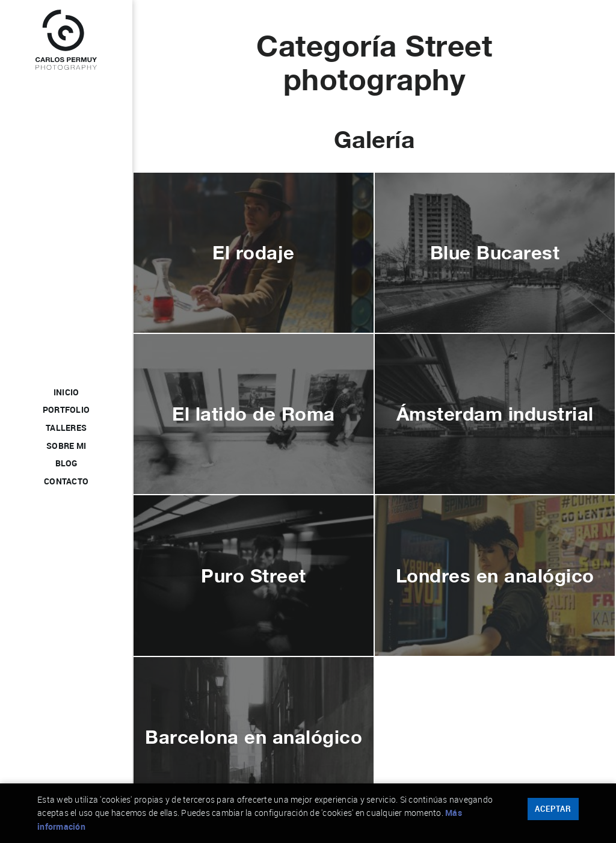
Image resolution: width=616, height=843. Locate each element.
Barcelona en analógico (254, 737)
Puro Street (254, 576)
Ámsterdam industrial (495, 414)
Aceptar (553, 809)
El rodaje (254, 252)
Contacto (66, 482)
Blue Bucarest (495, 252)
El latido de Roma (254, 414)
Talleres (66, 428)
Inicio (66, 393)
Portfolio (66, 410)
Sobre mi (66, 446)
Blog (66, 464)
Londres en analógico (495, 576)
